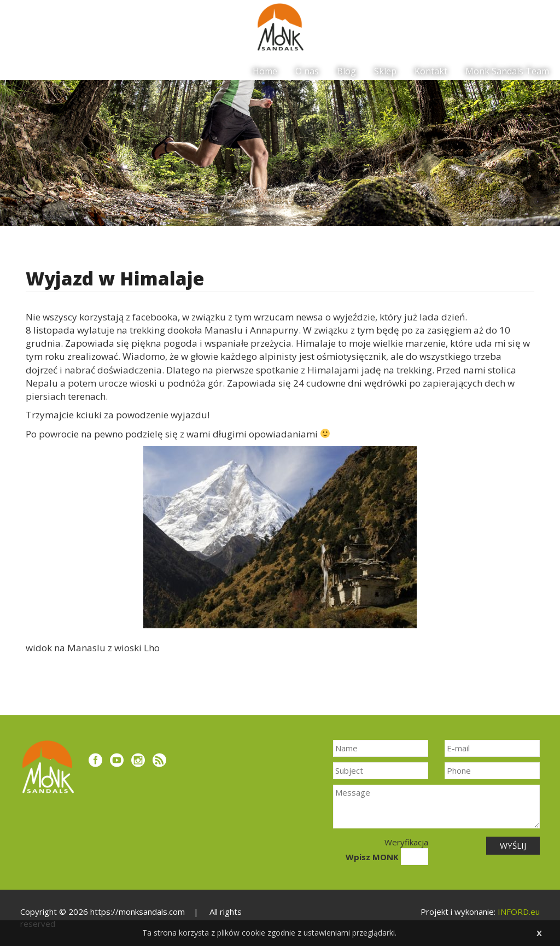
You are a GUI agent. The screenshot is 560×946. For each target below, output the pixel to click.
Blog (346, 71)
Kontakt (431, 71)
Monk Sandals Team (507, 71)
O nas (307, 71)
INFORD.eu (519, 912)
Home (265, 71)
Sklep (385, 71)
